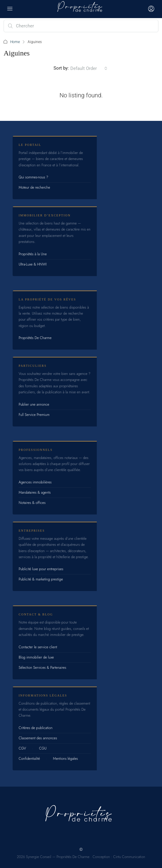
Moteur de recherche (34, 187)
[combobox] (89, 68)
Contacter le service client (38, 647)
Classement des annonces (38, 738)
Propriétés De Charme (35, 338)
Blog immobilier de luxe (36, 657)
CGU (43, 748)
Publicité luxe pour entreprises (41, 569)
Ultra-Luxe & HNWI (33, 264)
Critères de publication (35, 728)
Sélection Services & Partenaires (42, 668)
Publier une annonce (34, 404)
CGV (22, 748)
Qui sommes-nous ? (33, 177)
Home (15, 42)
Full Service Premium (34, 415)
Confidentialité (29, 759)
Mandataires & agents (35, 492)
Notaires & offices (32, 503)
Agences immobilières (35, 482)
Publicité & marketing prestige (41, 579)
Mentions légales (65, 759)
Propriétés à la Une (33, 254)
